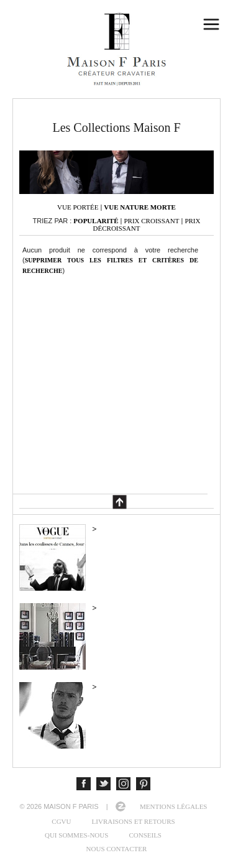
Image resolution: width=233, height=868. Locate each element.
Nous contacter (117, 849)
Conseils (145, 835)
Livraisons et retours (134, 821)
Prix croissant (151, 221)
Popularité (96, 221)
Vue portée (78, 207)
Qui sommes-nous (76, 835)
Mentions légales (173, 806)
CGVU (61, 821)
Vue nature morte (140, 207)
